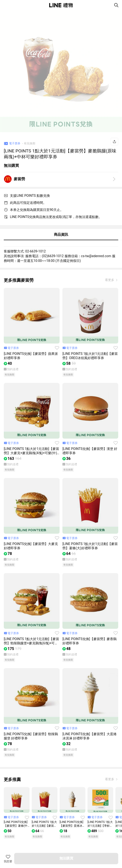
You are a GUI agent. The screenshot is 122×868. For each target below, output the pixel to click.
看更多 (110, 280)
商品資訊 (61, 235)
